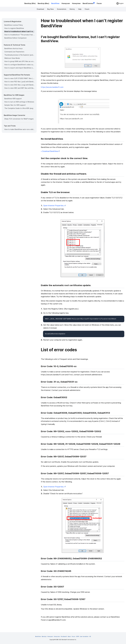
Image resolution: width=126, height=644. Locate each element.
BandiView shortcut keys (13, 49)
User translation (84, 637)
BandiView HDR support (13, 99)
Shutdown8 (64, 637)
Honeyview (76, 3)
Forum (99, 3)
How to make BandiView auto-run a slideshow (19, 129)
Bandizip (44, 637)
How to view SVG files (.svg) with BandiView (19, 85)
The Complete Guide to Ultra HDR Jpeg (19, 108)
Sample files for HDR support (15, 105)
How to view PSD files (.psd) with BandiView (19, 82)
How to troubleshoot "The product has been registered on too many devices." (19, 35)
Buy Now (50, 9)
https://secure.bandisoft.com (52, 87)
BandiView (55, 3)
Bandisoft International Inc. (69, 640)
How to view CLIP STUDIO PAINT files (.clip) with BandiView (19, 78)
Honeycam (66, 3)
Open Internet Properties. (54, 206)
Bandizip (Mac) (43, 3)
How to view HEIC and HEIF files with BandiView (19, 88)
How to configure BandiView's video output (19, 65)
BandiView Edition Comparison (15, 38)
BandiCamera (89, 3)
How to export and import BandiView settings (19, 68)
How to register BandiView (14, 28)
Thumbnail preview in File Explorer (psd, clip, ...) (19, 55)
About (69, 637)
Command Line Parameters (14, 52)
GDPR (77, 637)
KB (90, 637)
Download (40, 9)
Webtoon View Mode (12, 58)
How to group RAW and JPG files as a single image (19, 61)
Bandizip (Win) (30, 3)
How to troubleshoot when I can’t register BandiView (19, 32)
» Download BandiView (50, 151)
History (72, 9)
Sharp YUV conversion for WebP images (19, 119)
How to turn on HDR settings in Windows (19, 102)
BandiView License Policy (14, 25)
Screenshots (62, 9)
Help (80, 9)
